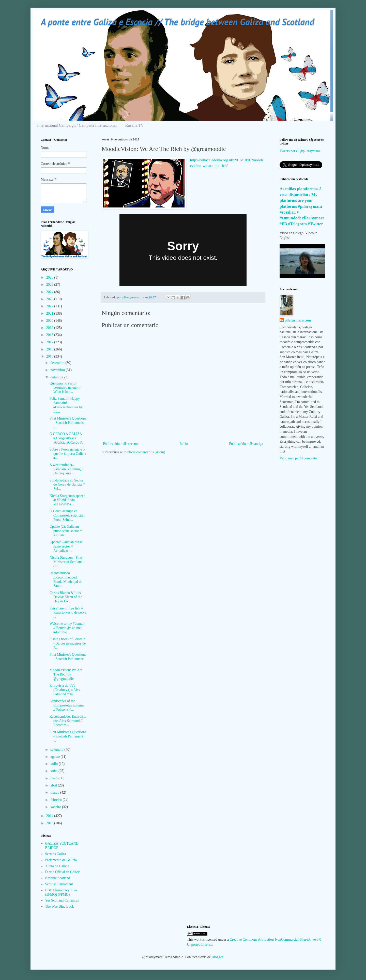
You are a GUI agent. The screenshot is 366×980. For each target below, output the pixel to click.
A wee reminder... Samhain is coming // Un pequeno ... (67, 469)
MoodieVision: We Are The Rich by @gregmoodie (66, 674)
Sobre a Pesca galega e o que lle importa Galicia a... (68, 454)
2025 (50, 285)
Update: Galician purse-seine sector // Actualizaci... (67, 546)
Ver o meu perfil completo (298, 458)
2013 (50, 823)
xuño (54, 771)
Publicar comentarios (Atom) (144, 452)
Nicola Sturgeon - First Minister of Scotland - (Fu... (67, 562)
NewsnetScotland (58, 878)
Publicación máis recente (121, 444)
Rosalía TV (135, 125)
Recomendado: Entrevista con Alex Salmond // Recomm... (68, 721)
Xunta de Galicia (57, 866)
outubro (56, 377)
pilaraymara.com (298, 320)
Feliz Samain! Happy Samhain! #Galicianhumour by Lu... (66, 405)
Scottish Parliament (59, 884)
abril (54, 785)
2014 (50, 816)
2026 (50, 277)
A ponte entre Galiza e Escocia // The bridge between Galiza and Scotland (177, 22)
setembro (57, 750)
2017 (50, 342)
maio (54, 778)
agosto (55, 757)
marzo (55, 792)
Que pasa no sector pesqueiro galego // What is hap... (65, 388)
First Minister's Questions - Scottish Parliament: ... (68, 423)
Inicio (184, 444)
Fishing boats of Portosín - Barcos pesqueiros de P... (68, 643)
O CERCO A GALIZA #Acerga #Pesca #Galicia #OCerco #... (67, 438)
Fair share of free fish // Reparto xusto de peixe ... (68, 613)
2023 (50, 299)
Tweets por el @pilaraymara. (300, 151)
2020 (50, 321)
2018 (50, 335)
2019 (50, 328)
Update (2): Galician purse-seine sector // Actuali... (66, 531)
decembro (58, 363)
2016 (50, 349)
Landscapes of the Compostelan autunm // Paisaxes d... (67, 705)
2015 (50, 356)
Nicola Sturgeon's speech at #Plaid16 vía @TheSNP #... (67, 500)
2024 (50, 292)
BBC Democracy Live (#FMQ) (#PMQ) (61, 892)
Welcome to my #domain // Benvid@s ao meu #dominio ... (67, 628)
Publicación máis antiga (246, 444)
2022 (50, 306)
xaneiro (56, 807)
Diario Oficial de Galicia (63, 872)
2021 (50, 314)
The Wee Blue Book (60, 906)
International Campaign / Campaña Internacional (77, 125)
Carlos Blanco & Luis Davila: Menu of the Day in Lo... (66, 597)
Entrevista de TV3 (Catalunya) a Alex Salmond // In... (65, 690)
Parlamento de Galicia (61, 860)
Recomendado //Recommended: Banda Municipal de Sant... (66, 579)
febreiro (56, 800)
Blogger (217, 957)
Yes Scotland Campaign (62, 900)
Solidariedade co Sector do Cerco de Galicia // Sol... (67, 485)
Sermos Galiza (56, 854)
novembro (58, 370)
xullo (54, 764)
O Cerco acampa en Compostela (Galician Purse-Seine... (67, 515)
